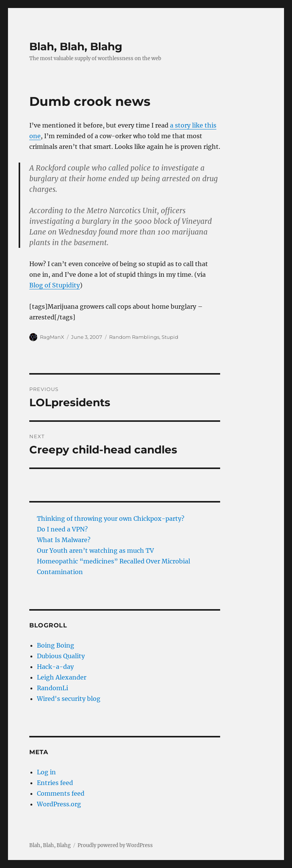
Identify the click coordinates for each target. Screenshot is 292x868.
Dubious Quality (61, 656)
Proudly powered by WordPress (115, 845)
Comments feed (61, 793)
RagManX (52, 337)
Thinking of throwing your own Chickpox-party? (111, 519)
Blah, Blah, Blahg (76, 46)
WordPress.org (59, 804)
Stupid (170, 337)
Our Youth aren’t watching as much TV (95, 550)
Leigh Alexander (62, 677)
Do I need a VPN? (62, 529)
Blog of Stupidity (55, 285)
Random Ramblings (134, 337)
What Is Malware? (64, 540)
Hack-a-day (55, 667)
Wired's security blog (69, 699)
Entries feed (55, 783)
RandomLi (52, 688)
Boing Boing (56, 645)
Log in (46, 772)
